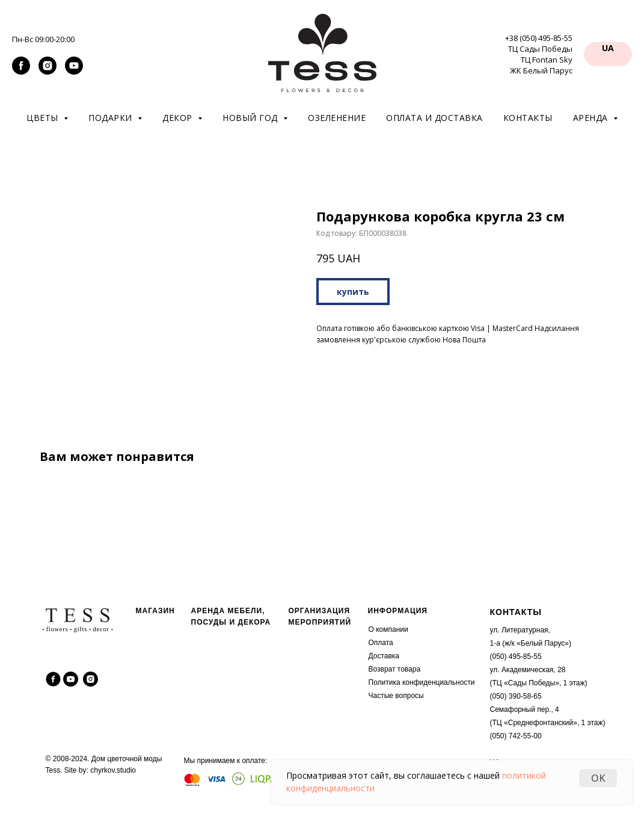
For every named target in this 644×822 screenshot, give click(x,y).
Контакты (528, 118)
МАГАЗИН (155, 611)
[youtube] (74, 71)
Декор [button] (179, 118)
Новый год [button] (251, 118)
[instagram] (48, 71)
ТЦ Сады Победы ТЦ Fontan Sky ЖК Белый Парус (540, 60)
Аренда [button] (592, 118)
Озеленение (337, 118)
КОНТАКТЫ (516, 612)
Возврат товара (395, 669)
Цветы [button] (44, 118)
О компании (388, 629)
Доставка (384, 656)
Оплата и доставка (434, 118)
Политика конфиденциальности (422, 682)
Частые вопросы (396, 696)
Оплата (381, 643)
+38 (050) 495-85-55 (539, 38)
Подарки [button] (112, 118)
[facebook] (21, 71)
